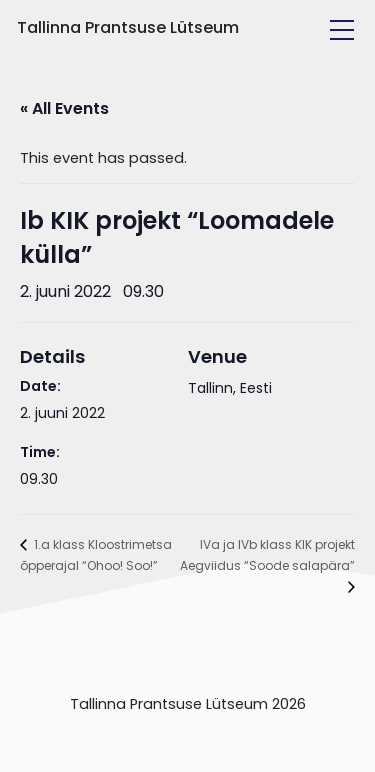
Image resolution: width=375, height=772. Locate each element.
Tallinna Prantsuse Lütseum (128, 27)
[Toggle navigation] (342, 30)
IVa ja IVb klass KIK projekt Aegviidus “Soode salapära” (267, 555)
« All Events (64, 108)
